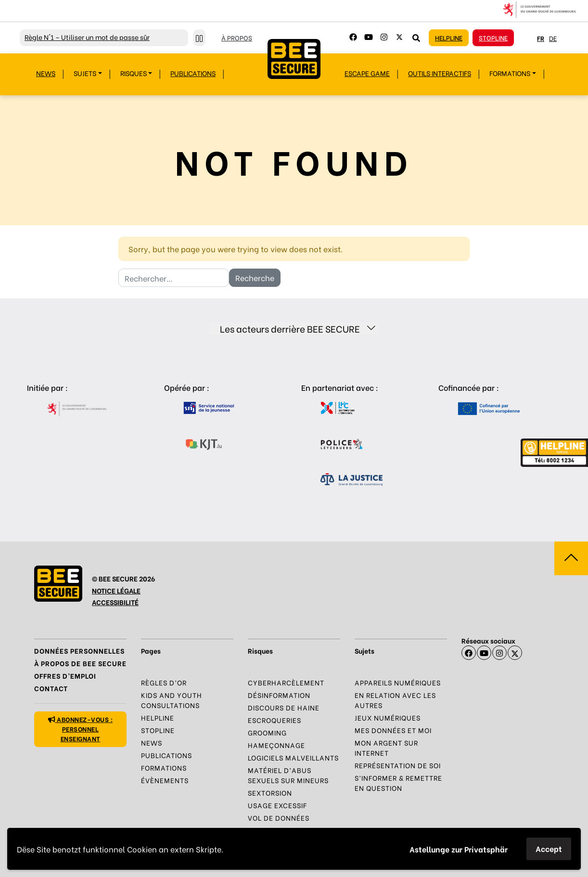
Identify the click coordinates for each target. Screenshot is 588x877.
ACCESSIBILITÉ (115, 602)
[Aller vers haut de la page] (571, 558)
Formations (510, 73)
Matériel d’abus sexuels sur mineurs (288, 775)
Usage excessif (277, 805)
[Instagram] (384, 37)
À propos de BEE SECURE (80, 663)
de (553, 38)
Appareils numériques (398, 682)
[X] (515, 653)
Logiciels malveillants (293, 757)
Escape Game (367, 73)
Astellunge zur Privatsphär (459, 849)
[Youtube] (369, 37)
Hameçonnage (276, 745)
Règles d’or (164, 682)
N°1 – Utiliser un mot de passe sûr (87, 37)
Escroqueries (275, 720)
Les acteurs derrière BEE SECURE (298, 329)
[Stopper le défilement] (199, 38)
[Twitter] (399, 37)
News (46, 73)
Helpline (449, 37)
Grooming (267, 732)
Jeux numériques (388, 717)
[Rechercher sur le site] (416, 38)
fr (541, 38)
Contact (51, 688)
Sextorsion (270, 793)
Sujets (85, 73)
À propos (237, 37)
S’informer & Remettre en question (398, 783)
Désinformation (279, 695)
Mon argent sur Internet (386, 748)
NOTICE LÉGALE (116, 590)
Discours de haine (284, 707)
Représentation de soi (398, 765)
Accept (549, 848)
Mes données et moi (393, 730)
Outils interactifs (440, 73)
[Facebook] (353, 37)
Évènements (165, 780)
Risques (134, 73)
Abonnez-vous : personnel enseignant (80, 729)
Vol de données (279, 818)
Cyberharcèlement (286, 682)
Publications (193, 73)
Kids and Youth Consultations (172, 700)
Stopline (493, 37)
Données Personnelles (79, 651)
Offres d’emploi (65, 676)
